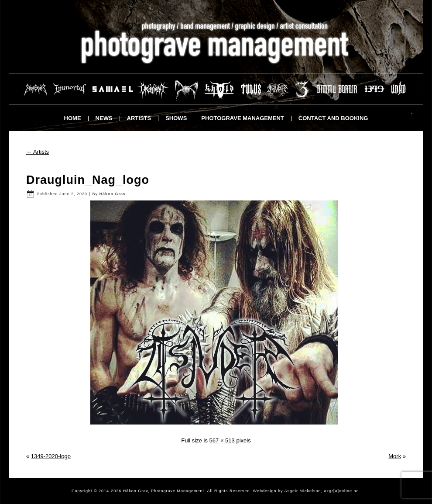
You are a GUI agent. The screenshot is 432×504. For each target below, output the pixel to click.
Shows (176, 118)
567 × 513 (222, 440)
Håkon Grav (112, 194)
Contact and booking (333, 118)
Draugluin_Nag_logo (88, 180)
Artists (139, 118)
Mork (395, 456)
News (104, 118)
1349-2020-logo (51, 456)
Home (73, 118)
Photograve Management (242, 118)
